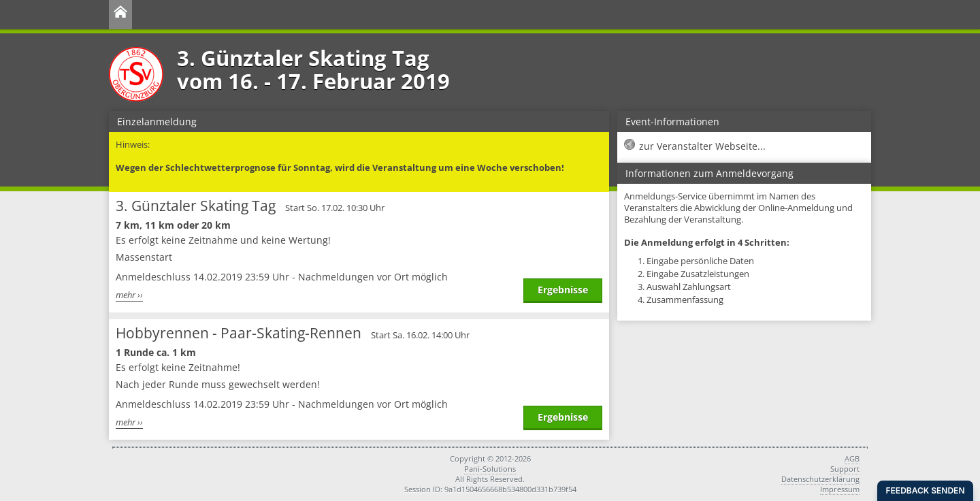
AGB (852, 458)
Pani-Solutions (490, 469)
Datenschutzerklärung (820, 479)
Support (845, 469)
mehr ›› (129, 295)
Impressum (840, 489)
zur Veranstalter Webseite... (702, 146)
